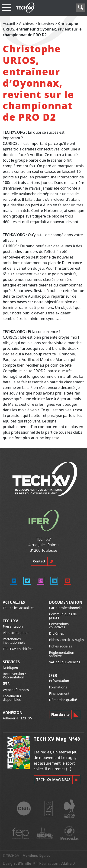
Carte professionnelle (66, 608)
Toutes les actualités (19, 608)
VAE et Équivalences (65, 662)
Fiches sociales (61, 646)
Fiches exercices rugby (67, 640)
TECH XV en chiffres (18, 649)
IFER (6, 683)
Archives (26, 24)
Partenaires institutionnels (14, 641)
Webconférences (16, 690)
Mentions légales (36, 856)
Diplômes (57, 633)
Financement (59, 693)
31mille (25, 863)
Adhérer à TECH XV (18, 718)
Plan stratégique (16, 633)
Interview (46, 24)
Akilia (66, 863)
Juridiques (11, 667)
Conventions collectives (59, 625)
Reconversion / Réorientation (14, 675)
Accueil (9, 24)
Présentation (13, 626)
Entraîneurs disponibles (12, 698)
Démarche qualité (63, 700)
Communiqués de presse (63, 616)
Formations (58, 687)
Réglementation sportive (62, 654)
